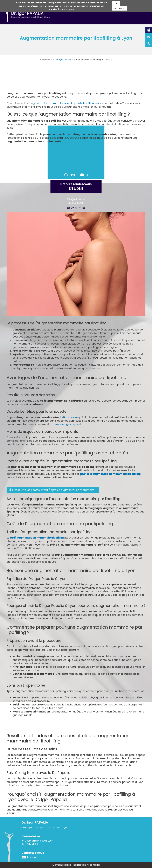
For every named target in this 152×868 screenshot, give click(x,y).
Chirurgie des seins (64, 60)
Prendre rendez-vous (76, 187)
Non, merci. (120, 8)
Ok (116, 3)
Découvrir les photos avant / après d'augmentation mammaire (54, 490)
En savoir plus (66, 9)
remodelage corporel (67, 424)
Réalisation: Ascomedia (87, 865)
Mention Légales (62, 865)
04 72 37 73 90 (76, 208)
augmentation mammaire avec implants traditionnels (64, 103)
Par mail (32, 857)
